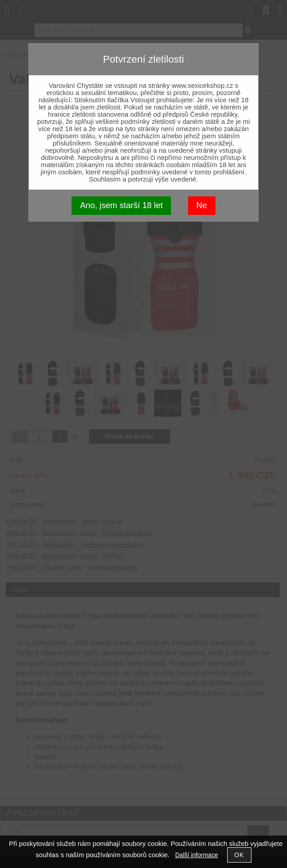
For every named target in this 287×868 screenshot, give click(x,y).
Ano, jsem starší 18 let (121, 205)
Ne (202, 205)
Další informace (196, 855)
